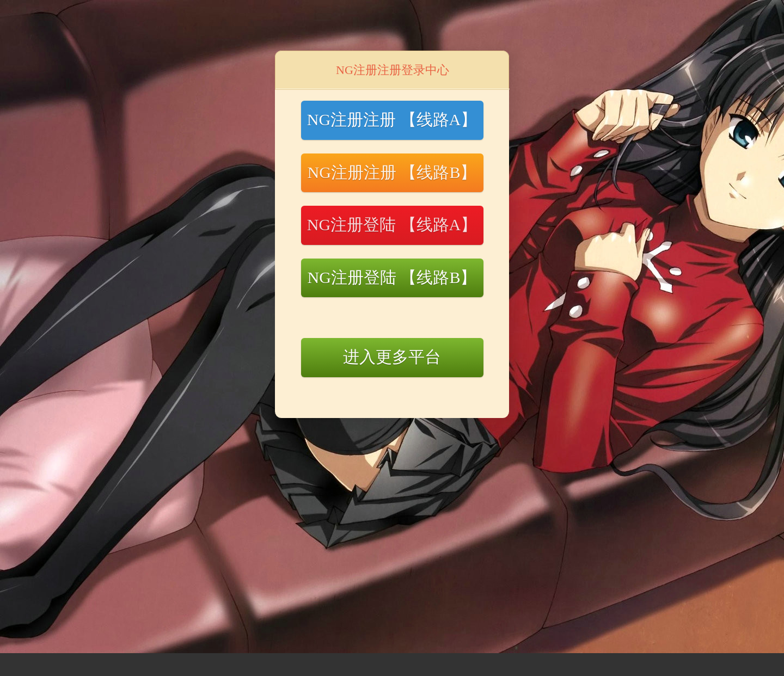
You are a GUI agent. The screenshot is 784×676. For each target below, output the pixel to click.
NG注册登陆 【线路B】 (392, 277)
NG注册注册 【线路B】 (392, 172)
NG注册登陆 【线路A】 (392, 225)
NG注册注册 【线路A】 (392, 119)
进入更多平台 (392, 357)
